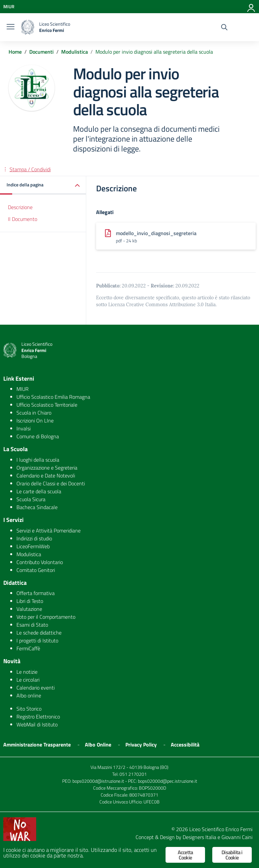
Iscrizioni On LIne (35, 420)
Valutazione (29, 609)
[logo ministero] (28, 27)
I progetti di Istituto (37, 640)
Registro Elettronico (38, 717)
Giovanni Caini (237, 837)
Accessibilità (185, 745)
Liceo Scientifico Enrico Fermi (221, 829)
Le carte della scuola (39, 491)
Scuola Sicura (31, 499)
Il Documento (23, 219)
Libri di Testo (30, 601)
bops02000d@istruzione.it (98, 781)
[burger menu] (11, 27)
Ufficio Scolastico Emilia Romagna (53, 397)
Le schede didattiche (39, 633)
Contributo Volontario (40, 562)
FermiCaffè (28, 648)
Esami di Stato (32, 625)
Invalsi (24, 428)
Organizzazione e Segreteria (47, 468)
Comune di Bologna (38, 436)
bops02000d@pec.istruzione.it (168, 781)
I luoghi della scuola (38, 460)
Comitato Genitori (36, 570)
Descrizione (20, 207)
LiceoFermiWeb (33, 546)
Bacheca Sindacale (37, 507)
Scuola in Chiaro (34, 413)
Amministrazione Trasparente (37, 745)
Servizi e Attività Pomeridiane (49, 530)
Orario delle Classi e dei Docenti (51, 483)
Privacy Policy (141, 745)
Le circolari (28, 680)
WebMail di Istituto (37, 724)
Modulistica (29, 554)
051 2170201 (133, 774)
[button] (43, 185)
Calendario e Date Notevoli (46, 475)
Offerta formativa (36, 593)
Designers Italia (199, 837)
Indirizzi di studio (34, 538)
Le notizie (27, 672)
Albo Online (98, 745)
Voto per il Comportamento (46, 617)
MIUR (23, 389)
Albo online (29, 695)
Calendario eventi (36, 688)
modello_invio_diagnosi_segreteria (156, 233)
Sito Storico (29, 709)
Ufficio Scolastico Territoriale (47, 405)
